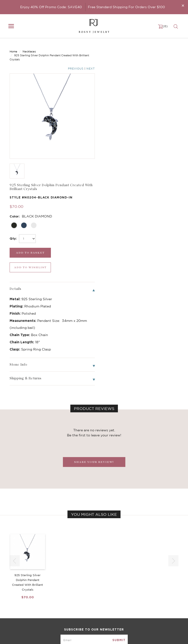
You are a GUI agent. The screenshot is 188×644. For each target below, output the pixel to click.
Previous (159, 48)
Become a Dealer (140, 581)
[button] (173, 425)
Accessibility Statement (145, 605)
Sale (13, 605)
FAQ (130, 586)
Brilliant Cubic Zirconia (86, 596)
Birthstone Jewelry (83, 581)
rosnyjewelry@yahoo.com (29, 636)
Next (174, 48)
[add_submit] (116, 132)
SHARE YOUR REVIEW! (94, 326)
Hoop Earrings (79, 600)
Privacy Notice (138, 591)
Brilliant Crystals (81, 591)
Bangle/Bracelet (22, 596)
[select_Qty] (115, 118)
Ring (13, 600)
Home (13, 47)
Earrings (16, 591)
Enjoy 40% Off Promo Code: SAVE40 (51, 7)
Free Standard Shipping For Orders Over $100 (126, 7)
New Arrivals (19, 581)
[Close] (183, 5)
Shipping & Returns (142, 596)
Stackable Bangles (82, 605)
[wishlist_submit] (160, 132)
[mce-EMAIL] (94, 546)
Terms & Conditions (142, 600)
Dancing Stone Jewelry (86, 586)
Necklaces (29, 47)
